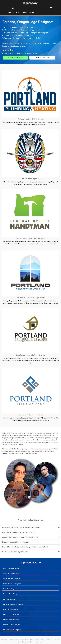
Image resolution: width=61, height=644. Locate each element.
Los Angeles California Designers (14, 604)
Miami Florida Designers (11, 609)
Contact (4, 640)
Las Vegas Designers (10, 599)
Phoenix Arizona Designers (12, 625)
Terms (32, 640)
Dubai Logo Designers (10, 589)
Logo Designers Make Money (18, 640)
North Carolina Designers (11, 619)
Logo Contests (23, 642)
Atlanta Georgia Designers (12, 568)
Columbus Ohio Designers (12, 579)
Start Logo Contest (37, 642)
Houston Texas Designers (11, 594)
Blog (47, 640)
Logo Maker (55, 640)
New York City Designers (11, 614)
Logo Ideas (40, 640)
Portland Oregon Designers (12, 630)
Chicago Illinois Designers (11, 574)
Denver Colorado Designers (12, 584)
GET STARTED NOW (16, 57)
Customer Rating (8, 53)
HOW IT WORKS (42, 57)
